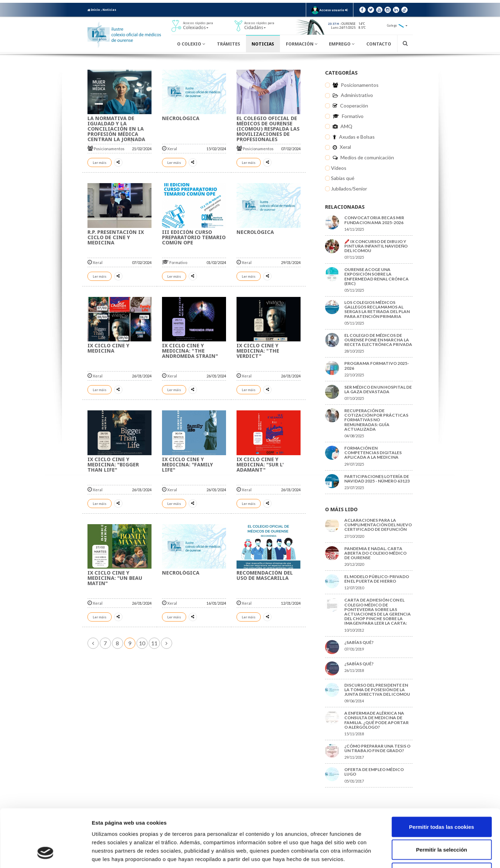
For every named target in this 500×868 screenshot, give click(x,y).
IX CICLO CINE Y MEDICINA (108, 348)
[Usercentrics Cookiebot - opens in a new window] (45, 854)
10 (142, 643)
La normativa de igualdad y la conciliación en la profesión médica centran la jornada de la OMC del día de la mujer (119, 134)
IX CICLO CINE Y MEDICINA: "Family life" (188, 465)
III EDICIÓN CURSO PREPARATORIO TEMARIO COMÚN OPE (194, 237)
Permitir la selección (442, 799)
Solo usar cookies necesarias (442, 822)
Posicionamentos (106, 149)
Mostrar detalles (376, 854)
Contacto (379, 44)
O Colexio (191, 44)
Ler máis (100, 162)
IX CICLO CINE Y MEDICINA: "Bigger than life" (113, 465)
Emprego (342, 44)
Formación (302, 44)
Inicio (94, 10)
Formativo (175, 262)
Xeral (170, 149)
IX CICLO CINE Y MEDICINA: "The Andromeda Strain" (190, 351)
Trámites (228, 44)
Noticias (109, 10)
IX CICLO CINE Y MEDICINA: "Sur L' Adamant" (260, 465)
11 (154, 643)
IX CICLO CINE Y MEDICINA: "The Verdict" (258, 351)
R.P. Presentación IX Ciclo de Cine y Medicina (116, 237)
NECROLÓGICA (181, 118)
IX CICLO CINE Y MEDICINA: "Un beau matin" (115, 578)
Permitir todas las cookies (442, 776)
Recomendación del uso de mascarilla (265, 575)
